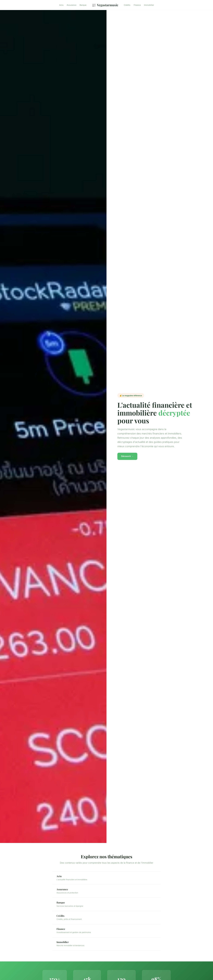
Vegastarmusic (105, 5)
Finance (137, 5)
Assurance (72, 5)
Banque (83, 5)
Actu (61, 5)
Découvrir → (127, 456)
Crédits (127, 5)
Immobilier (149, 5)
